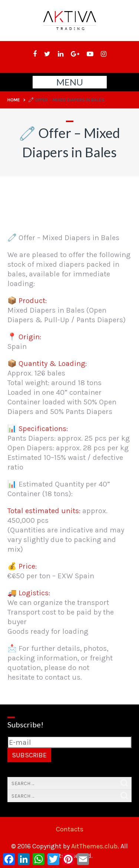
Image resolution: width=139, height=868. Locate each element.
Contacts (70, 829)
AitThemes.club (94, 846)
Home (14, 100)
